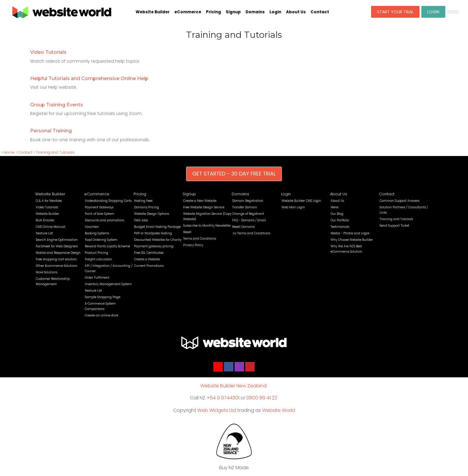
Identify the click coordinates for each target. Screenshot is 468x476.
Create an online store (101, 315)
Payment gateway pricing (154, 246)
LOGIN (433, 12)
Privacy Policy (193, 245)
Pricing (213, 12)
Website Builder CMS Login (301, 201)
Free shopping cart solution (56, 259)
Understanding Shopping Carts (108, 201)
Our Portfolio (340, 220)
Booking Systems (97, 233)
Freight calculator (98, 259)
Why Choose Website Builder (352, 240)
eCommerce (188, 12)
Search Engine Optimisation (57, 240)
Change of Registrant (248, 214)
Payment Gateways (99, 207)
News (334, 207)
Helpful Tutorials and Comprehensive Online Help (89, 78)
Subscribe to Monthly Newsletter (207, 226)
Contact (320, 12)
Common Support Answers (399, 201)
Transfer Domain (245, 207)
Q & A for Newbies (49, 201)
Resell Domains (243, 227)
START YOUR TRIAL (395, 12)
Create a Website (147, 259)
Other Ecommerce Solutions (56, 266)
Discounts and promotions (104, 220)
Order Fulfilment (97, 278)
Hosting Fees (143, 201)
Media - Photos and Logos (350, 233)
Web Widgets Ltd (217, 410)
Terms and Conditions (200, 239)
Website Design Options (152, 214)
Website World (279, 410)
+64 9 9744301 (223, 398)
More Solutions (47, 272)
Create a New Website (200, 201)
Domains (255, 12)
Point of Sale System (100, 214)
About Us (296, 12)
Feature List (44, 233)
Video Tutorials (48, 52)
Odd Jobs (141, 220)
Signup (233, 12)
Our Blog (337, 214)
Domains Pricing (147, 207)
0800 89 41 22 (262, 398)
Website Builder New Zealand (233, 386)
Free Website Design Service (204, 207)
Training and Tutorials (55, 152)
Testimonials (340, 227)
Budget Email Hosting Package (157, 227)
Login (275, 12)
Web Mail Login (293, 207)
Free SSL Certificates (149, 253)
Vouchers (92, 227)
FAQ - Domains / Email (249, 220)
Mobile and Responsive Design (58, 253)
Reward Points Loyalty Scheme (107, 246)
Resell (187, 232)
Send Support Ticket (394, 226)
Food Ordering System (101, 240)
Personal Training (51, 131)
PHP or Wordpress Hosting (153, 233)
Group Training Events (57, 105)
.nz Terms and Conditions (251, 233)
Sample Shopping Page (103, 297)
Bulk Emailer (45, 220)
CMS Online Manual (51, 227)
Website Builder (153, 12)
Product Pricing (96, 253)
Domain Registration (248, 201)
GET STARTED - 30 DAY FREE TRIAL (234, 174)
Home (9, 152)
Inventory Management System (108, 284)
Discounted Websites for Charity (158, 240)
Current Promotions (149, 266)
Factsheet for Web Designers (57, 246)
